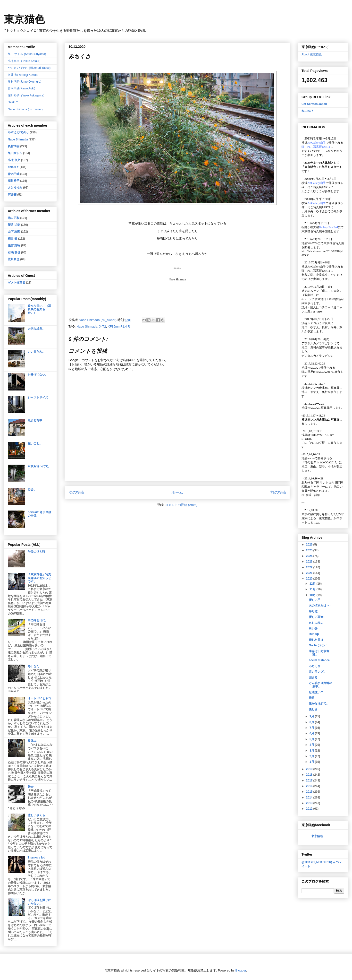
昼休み (32, 741)
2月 (312, 756)
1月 (312, 762)
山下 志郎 (14, 232)
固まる (313, 677)
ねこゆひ (307, 111)
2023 (310, 562)
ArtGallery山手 (317, 267)
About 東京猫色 (312, 54)
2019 (310, 769)
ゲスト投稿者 (17, 283)
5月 (312, 739)
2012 (310, 809)
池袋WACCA (310, 243)
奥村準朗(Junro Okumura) (25, 82)
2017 (310, 781)
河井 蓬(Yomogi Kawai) (23, 75)
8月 (312, 722)
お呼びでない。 (38, 375)
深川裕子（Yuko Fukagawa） (27, 95)
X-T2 (102, 326)
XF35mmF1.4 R (119, 326)
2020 (310, 579)
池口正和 (14, 218)
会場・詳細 (311, 495)
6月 (312, 733)
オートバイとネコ (39, 698)
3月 (312, 751)
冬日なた (34, 666)
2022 (310, 567)
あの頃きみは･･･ (320, 606)
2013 (310, 803)
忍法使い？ (316, 692)
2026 (310, 545)
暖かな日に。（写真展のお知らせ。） (39, 309)
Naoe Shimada (87, 326)
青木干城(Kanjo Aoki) (21, 88)
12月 (313, 584)
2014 (310, 798)
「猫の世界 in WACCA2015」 (320, 462)
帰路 (312, 698)
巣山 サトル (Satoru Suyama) (27, 54)
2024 (310, 556)
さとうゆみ (15, 188)
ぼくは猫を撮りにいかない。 (39, 902)
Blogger (241, 970)
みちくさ (315, 666)
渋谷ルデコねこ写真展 (316, 323)
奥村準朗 (14, 146)
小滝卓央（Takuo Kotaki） (25, 61)
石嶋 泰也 (14, 252)
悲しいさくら (36, 815)
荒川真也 (14, 259)
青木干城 (14, 174)
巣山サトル (15, 153)
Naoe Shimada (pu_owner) (25, 109)
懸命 (31, 787)
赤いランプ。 (318, 672)
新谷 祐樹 (14, 225)
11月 (313, 589)
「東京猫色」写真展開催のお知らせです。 (39, 578)
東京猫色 (24, 19)
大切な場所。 (36, 329)
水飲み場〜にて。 (39, 466)
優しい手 (315, 600)
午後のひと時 (36, 552)
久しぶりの (316, 623)
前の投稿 (278, 492)
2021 (310, 573)
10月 (313, 595)
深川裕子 (14, 181)
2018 (310, 775)
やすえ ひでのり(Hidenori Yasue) (29, 68)
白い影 (313, 628)
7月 (312, 728)
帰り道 (313, 611)
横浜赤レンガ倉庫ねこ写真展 (320, 388)
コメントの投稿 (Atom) (181, 505)
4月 (312, 745)
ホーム (177, 492)
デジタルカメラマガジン (318, 356)
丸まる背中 (35, 420)
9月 (312, 716)
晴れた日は (316, 640)
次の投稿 (76, 492)
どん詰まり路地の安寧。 (320, 685)
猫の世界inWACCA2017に (318, 372)
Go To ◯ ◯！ (318, 645)
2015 (310, 792)
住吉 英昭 (14, 245)
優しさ (313, 709)
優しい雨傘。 (318, 617)
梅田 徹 (13, 239)
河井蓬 (12, 195)
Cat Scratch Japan (314, 104)
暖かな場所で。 (319, 703)
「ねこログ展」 (318, 443)
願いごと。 (35, 443)
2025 (310, 550)
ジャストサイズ (38, 398)
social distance (319, 660)
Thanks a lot (36, 858)
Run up (314, 634)
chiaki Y (13, 102)
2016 (310, 786)
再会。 (32, 489)
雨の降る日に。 (38, 620)
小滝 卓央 (14, 160)
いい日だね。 (36, 352)
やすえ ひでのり (18, 132)
